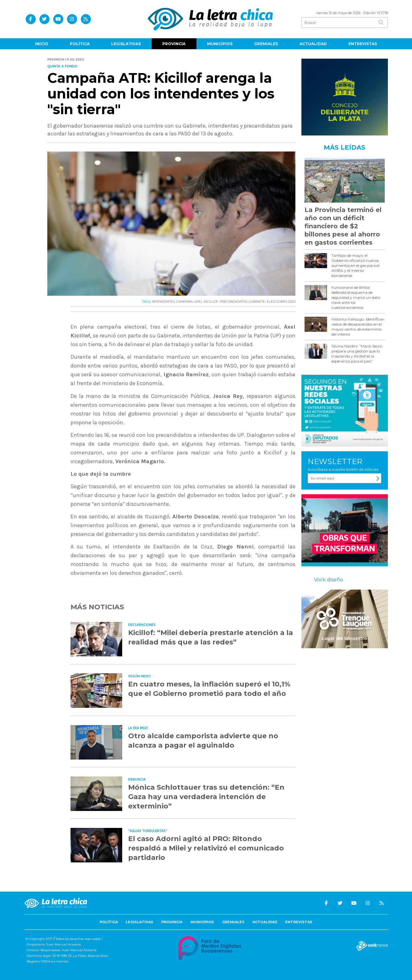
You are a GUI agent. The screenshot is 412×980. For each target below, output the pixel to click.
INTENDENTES (163, 302)
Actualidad (313, 44)
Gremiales (266, 44)
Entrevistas (363, 44)
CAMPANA (184, 302)
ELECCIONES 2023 (281, 302)
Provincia (174, 44)
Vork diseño (329, 580)
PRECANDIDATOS (233, 302)
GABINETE (257, 302)
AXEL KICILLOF (206, 302)
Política (80, 44)
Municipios (220, 44)
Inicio (42, 44)
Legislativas (126, 44)
